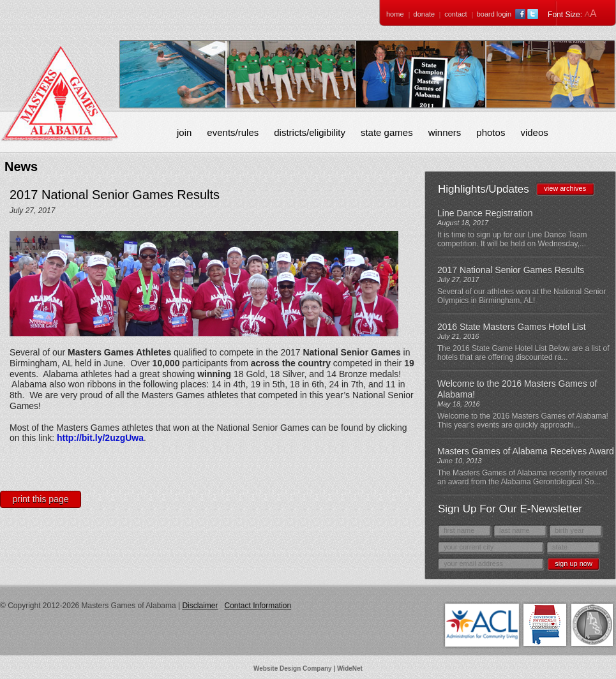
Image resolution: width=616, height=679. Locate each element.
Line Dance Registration (485, 213)
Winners (445, 132)
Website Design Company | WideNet (308, 668)
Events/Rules (233, 132)
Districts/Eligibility (310, 132)
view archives (565, 188)
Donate (424, 14)
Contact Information (258, 606)
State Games (387, 132)
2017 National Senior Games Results (511, 270)
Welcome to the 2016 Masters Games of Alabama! (517, 389)
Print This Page (41, 499)
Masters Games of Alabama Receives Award (526, 451)
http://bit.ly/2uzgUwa (100, 438)
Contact (455, 14)
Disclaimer (200, 606)
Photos (491, 132)
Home (395, 14)
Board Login (494, 14)
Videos (534, 132)
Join (184, 132)
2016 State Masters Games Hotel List (512, 327)
